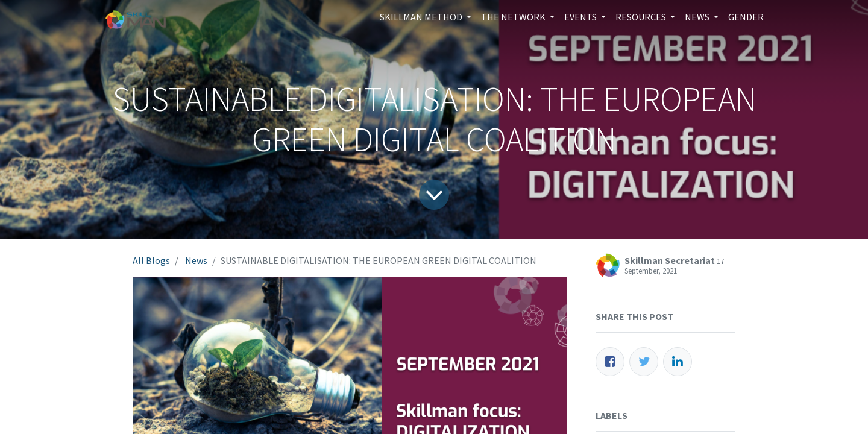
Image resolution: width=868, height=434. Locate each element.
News (196, 260)
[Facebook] (610, 362)
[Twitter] (644, 362)
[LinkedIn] (678, 362)
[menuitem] (746, 17)
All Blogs (151, 260)
